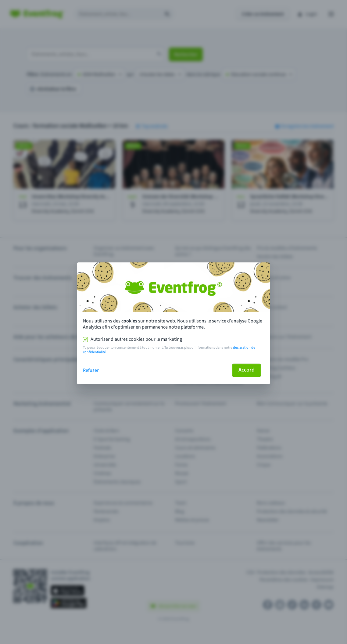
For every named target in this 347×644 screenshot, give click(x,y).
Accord (247, 370)
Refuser (91, 370)
